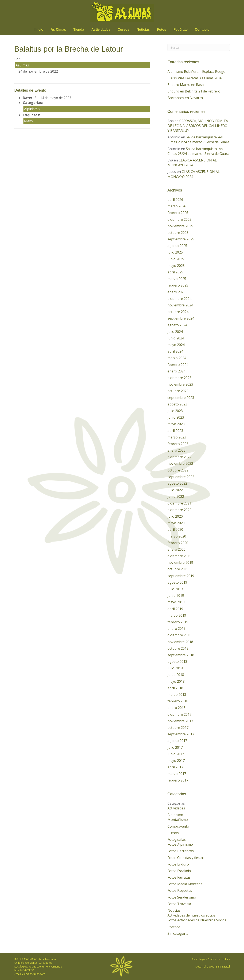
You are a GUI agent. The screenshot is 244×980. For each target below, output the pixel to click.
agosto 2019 (177, 582)
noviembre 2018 (180, 642)
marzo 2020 (177, 536)
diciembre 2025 (179, 219)
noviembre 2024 (180, 305)
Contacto (202, 30)
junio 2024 (176, 338)
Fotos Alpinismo (180, 844)
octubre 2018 (178, 648)
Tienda (79, 30)
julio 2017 (175, 747)
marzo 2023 (177, 437)
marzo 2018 (177, 695)
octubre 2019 (178, 569)
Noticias (143, 30)
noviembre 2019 (180, 562)
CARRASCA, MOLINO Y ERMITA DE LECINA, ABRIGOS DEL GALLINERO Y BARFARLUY (198, 126)
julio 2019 (175, 589)
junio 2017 (176, 754)
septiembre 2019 (181, 576)
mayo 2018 (176, 681)
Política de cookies (219, 959)
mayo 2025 (176, 266)
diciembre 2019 (179, 556)
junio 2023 (176, 417)
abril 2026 (175, 200)
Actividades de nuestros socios (192, 915)
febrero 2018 (178, 701)
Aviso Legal (199, 959)
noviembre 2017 (180, 721)
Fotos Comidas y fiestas (186, 858)
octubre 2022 (178, 470)
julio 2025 (175, 252)
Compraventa (178, 826)
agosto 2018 (177, 662)
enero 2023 (177, 450)
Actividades (101, 30)
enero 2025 (177, 292)
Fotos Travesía (179, 904)
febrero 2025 (178, 285)
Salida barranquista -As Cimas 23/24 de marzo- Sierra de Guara (198, 140)
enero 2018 (177, 708)
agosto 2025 (177, 246)
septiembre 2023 (181, 398)
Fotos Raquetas (180, 890)
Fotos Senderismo (182, 897)
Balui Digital (223, 967)
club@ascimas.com (34, 974)
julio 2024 (175, 332)
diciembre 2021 (179, 503)
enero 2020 (177, 549)
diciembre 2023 (179, 378)
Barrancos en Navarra (185, 98)
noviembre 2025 (180, 226)
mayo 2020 (176, 523)
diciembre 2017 (179, 714)
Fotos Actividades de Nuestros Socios (197, 920)
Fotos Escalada (179, 871)
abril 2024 (175, 351)
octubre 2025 (178, 233)
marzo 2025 (177, 279)
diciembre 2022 (179, 457)
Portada (174, 927)
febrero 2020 (178, 543)
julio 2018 (175, 668)
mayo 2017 (176, 761)
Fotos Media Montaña (185, 884)
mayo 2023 (176, 424)
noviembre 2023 (180, 384)
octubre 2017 (178, 728)
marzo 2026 (177, 206)
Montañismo (178, 820)
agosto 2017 (177, 741)
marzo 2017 (177, 774)
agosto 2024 (177, 325)
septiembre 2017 (181, 734)
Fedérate (181, 30)
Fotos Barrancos (181, 851)
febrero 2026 (178, 213)
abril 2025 (175, 272)
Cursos (123, 30)
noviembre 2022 (180, 463)
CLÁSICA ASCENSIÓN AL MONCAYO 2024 (192, 163)
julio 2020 (175, 516)
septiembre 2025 (181, 239)
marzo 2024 (177, 358)
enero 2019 (177, 629)
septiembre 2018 (181, 655)
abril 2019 (175, 609)
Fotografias (177, 839)
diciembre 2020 (179, 510)
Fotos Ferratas (179, 877)
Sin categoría (178, 933)
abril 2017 (175, 767)
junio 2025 (176, 259)
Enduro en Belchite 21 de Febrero (194, 91)
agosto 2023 (177, 404)
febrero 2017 (178, 780)
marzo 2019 (177, 615)
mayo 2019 (176, 602)
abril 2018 (175, 688)
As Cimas (58, 30)
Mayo (29, 121)
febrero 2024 (178, 365)
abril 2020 (175, 529)
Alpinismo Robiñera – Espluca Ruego (196, 72)
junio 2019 (176, 595)
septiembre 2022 (181, 477)
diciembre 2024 (179, 299)
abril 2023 (175, 431)
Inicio (39, 30)
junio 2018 (176, 675)
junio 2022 (176, 496)
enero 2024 (177, 371)
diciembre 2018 (179, 635)
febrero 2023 (178, 444)
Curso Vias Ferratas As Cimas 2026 (195, 78)
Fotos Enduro (178, 864)
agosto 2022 (177, 483)
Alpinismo (32, 109)
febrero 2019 (178, 622)
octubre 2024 (178, 312)
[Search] (199, 47)
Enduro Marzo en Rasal (186, 85)
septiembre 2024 (181, 318)
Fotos (162, 30)
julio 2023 (175, 411)
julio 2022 (175, 490)
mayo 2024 (176, 345)
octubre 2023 (178, 391)
